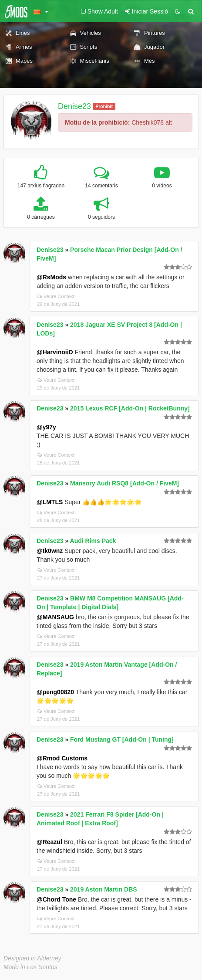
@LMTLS (50, 502)
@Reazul (49, 842)
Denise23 (74, 106)
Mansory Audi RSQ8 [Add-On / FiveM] (125, 483)
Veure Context (56, 296)
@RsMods (51, 277)
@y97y (46, 427)
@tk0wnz (50, 551)
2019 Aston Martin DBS (104, 889)
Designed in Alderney (32, 958)
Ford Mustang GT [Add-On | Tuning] (122, 739)
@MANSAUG (55, 617)
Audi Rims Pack (93, 541)
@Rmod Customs (62, 758)
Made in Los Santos (30, 967)
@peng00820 (55, 692)
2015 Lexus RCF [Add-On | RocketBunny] (130, 408)
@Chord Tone (56, 899)
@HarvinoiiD (55, 352)
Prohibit (104, 106)
